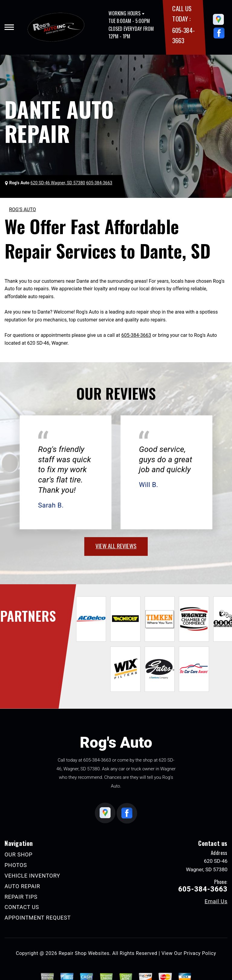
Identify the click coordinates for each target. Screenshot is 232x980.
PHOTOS (16, 865)
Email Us (216, 901)
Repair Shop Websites (84, 953)
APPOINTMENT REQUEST (38, 918)
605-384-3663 (136, 335)
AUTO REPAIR (22, 886)
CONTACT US (22, 907)
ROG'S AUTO (23, 210)
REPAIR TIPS (21, 897)
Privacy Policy (200, 953)
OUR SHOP (19, 854)
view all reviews (116, 546)
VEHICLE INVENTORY (32, 876)
